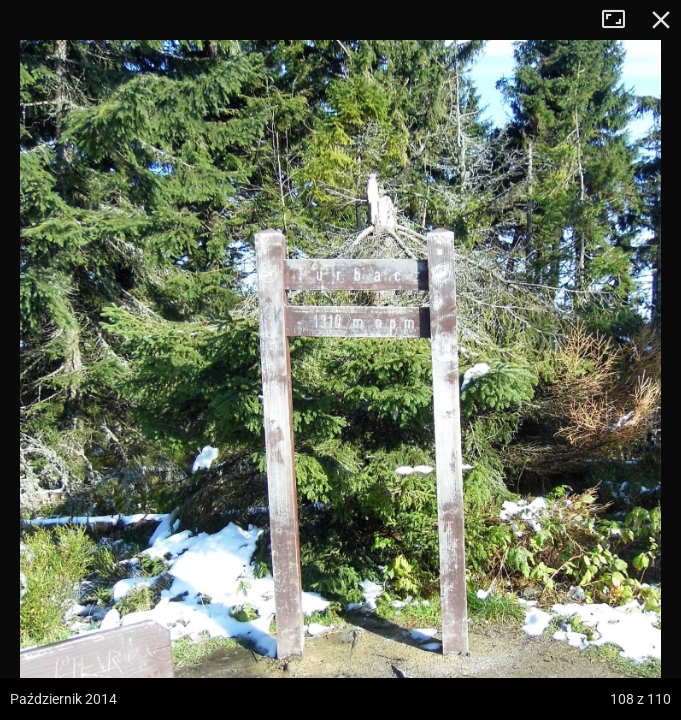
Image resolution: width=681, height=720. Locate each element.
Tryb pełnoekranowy (621, 20)
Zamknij (661, 20)
